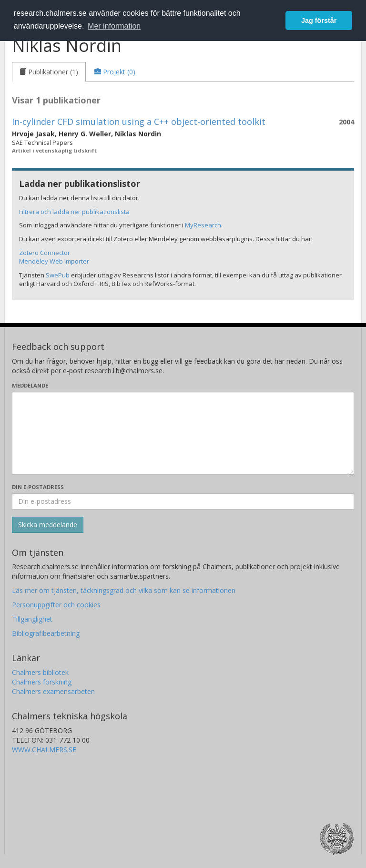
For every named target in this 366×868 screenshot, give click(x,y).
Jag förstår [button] (319, 20)
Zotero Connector (45, 253)
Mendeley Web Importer (54, 261)
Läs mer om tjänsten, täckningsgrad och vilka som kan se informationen (124, 590)
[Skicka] (48, 525)
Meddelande (30, 385)
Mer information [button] (114, 26)
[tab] (49, 72)
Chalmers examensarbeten (53, 691)
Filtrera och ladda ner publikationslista (74, 212)
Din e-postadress (38, 487)
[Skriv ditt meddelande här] (183, 433)
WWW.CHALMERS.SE (44, 750)
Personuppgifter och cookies (56, 605)
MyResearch (203, 225)
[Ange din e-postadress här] (183, 501)
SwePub (58, 275)
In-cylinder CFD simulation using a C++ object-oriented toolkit (139, 122)
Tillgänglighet (32, 619)
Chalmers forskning (42, 682)
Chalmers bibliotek (40, 672)
